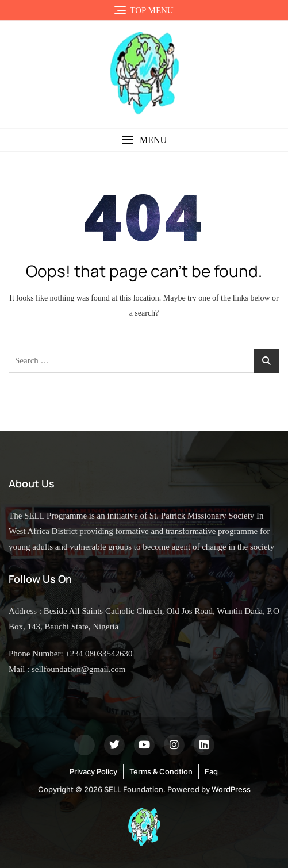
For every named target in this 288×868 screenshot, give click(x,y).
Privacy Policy (93, 771)
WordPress (231, 789)
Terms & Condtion (161, 771)
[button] (144, 140)
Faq (211, 771)
